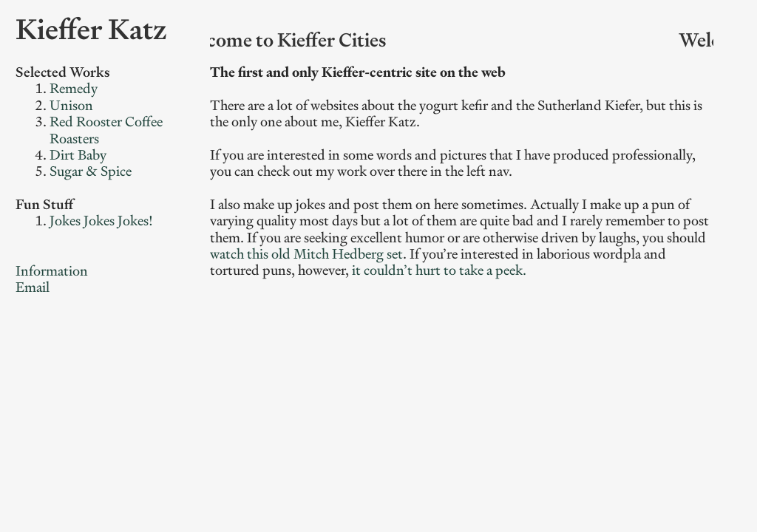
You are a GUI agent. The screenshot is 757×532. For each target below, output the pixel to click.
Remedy (74, 88)
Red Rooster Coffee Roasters (106, 130)
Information (52, 271)
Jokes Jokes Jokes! (101, 221)
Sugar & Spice (91, 171)
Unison (71, 105)
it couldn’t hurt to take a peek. (439, 270)
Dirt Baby (78, 155)
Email (33, 287)
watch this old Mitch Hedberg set (306, 254)
